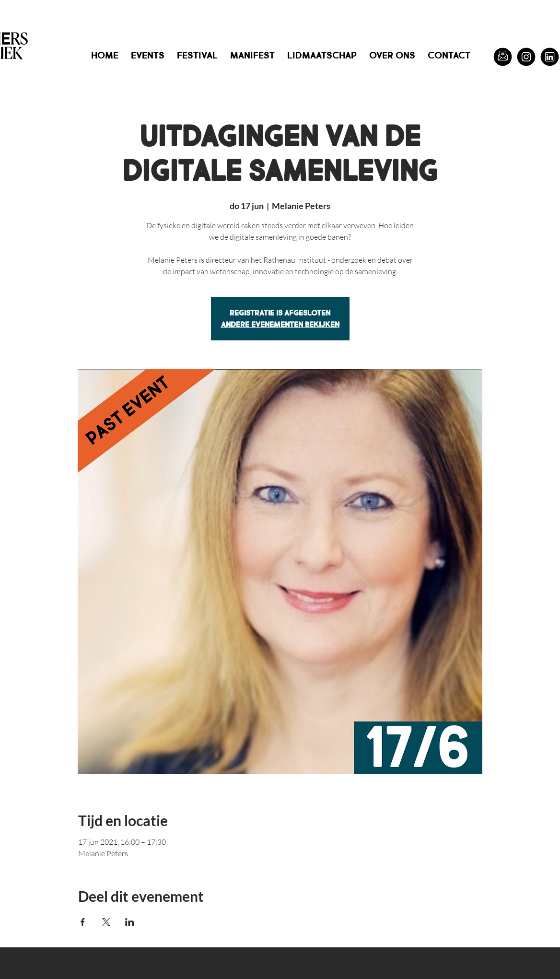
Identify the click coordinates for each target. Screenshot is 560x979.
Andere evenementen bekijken (280, 324)
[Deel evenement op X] (106, 922)
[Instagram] (526, 57)
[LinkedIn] (550, 57)
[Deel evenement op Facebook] (83, 922)
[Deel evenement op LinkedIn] (130, 922)
